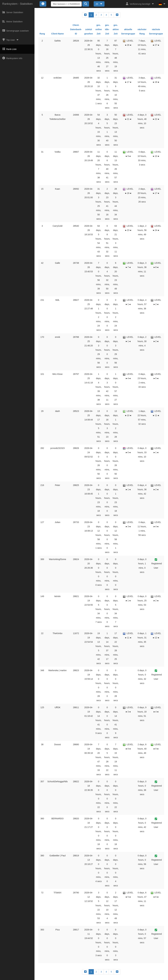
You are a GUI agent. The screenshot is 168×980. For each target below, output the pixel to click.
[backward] (85, 15)
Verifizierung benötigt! (140, 4)
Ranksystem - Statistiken (17, 4)
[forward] (117, 15)
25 (99, 4)
